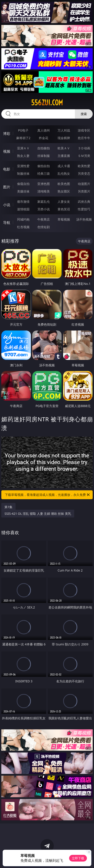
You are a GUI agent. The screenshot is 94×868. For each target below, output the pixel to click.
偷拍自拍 (44, 166)
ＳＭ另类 (84, 156)
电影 (7, 169)
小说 (7, 205)
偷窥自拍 (23, 184)
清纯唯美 (44, 191)
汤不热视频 (84, 219)
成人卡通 (64, 166)
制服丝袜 (23, 173)
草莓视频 (64, 219)
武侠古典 (84, 202)
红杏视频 (23, 227)
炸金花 (44, 138)
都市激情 (23, 202)
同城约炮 (23, 219)
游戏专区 (84, 130)
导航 (7, 223)
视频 (7, 151)
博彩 (7, 134)
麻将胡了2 (23, 138)
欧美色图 (64, 184)
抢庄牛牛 (84, 138)
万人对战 (64, 130)
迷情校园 (23, 209)
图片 (7, 187)
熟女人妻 (23, 156)
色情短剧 (44, 227)
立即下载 (78, 858)
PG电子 (23, 130)
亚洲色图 (44, 184)
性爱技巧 (84, 209)
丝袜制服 (44, 156)
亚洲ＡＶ (23, 148)
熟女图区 (64, 191)
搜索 (84, 114)
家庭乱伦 (44, 202)
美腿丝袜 (23, 191)
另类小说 (44, 209)
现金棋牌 (64, 138)
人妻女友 (64, 202)
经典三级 (44, 173)
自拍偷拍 (44, 148)
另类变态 (84, 173)
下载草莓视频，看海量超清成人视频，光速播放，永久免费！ (48, 495)
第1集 (8, 507)
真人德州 (44, 130)
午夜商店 (44, 219)
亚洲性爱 (23, 166)
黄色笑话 (64, 209)
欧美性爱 (84, 166)
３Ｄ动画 (84, 148)
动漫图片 (84, 184)
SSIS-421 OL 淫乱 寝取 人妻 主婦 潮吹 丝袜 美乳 (38, 514)
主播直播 (64, 156)
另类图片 (84, 191)
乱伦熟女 (64, 173)
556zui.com (47, 103)
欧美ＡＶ (64, 148)
